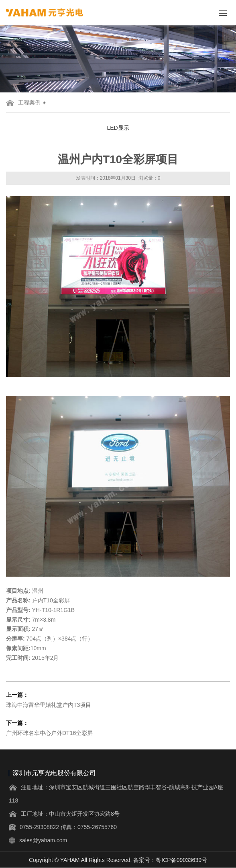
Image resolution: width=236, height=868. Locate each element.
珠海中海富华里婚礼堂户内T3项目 (49, 705)
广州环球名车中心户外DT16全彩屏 (49, 733)
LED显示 (118, 128)
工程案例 (29, 102)
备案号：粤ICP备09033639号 (170, 860)
